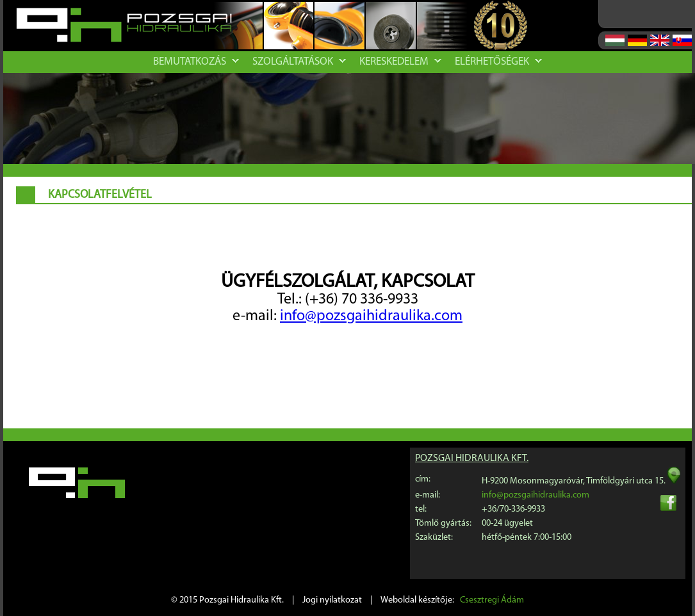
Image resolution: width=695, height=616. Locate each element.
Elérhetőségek (498, 62)
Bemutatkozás (196, 62)
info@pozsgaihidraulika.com (371, 316)
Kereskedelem (400, 62)
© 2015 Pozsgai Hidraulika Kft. (227, 600)
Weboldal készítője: (452, 600)
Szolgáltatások (299, 62)
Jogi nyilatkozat (332, 600)
